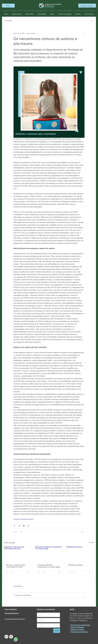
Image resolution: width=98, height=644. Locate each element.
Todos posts (8, 21)
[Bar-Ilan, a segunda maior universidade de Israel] (18, 554)
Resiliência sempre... (76, 565)
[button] (92, 21)
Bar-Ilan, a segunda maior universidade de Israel (16, 566)
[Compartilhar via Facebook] (14, 526)
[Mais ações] (83, 33)
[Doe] (8, 6)
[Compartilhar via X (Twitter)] (19, 526)
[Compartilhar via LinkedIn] (24, 526)
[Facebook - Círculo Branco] (11, 637)
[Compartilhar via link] (29, 526)
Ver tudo (91, 542)
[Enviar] (57, 631)
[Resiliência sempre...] (80, 554)
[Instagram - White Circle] (6, 637)
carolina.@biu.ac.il (15, 619)
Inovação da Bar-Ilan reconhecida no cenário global (49, 566)
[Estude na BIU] (87, 6)
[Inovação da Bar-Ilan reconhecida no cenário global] (49, 554)
